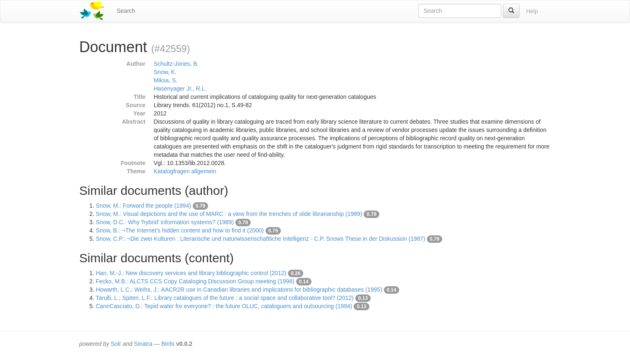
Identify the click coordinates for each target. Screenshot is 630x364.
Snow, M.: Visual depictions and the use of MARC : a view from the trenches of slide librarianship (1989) (229, 214)
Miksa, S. (166, 80)
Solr (116, 344)
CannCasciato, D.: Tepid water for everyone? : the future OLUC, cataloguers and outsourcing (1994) (224, 306)
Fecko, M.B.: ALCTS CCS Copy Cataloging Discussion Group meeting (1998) (195, 281)
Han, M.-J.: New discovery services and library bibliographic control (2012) (191, 273)
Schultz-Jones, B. (176, 64)
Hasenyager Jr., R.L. (180, 89)
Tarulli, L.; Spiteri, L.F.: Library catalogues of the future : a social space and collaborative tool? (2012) (225, 298)
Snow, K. (165, 72)
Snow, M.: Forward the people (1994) (144, 206)
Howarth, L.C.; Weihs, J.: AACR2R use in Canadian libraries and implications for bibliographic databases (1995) (239, 290)
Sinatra (143, 344)
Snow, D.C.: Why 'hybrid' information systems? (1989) (165, 222)
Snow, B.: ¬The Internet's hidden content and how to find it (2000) (180, 230)
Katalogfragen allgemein (185, 171)
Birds (168, 344)
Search (126, 11)
